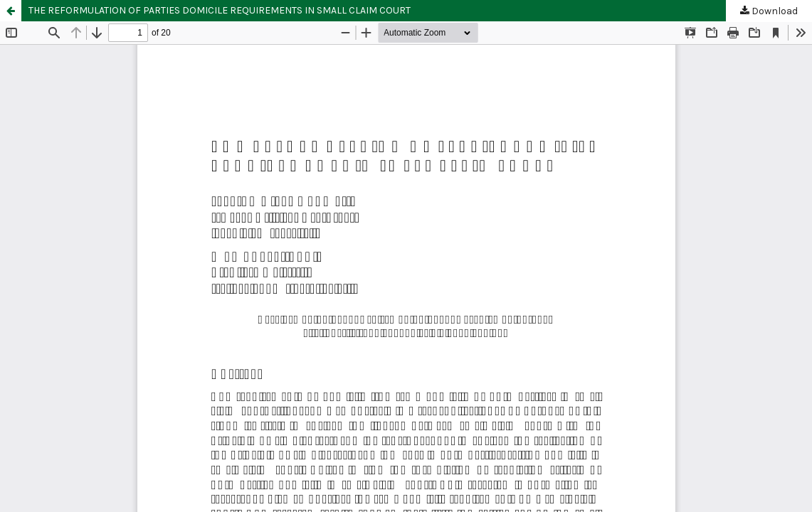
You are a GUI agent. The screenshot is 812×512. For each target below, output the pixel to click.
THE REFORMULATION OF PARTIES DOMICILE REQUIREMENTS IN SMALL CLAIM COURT (220, 10)
